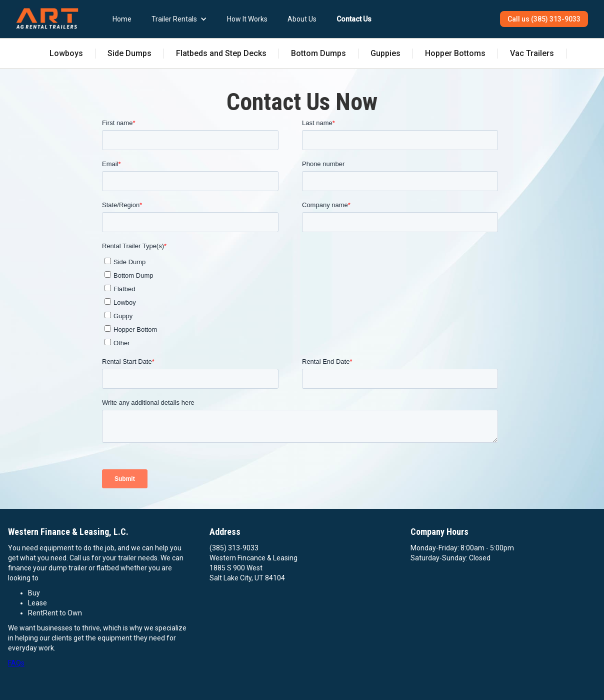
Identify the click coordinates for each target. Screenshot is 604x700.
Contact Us (354, 19)
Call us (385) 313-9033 (544, 19)
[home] (47, 19)
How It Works (247, 19)
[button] (179, 19)
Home (122, 19)
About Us (302, 19)
